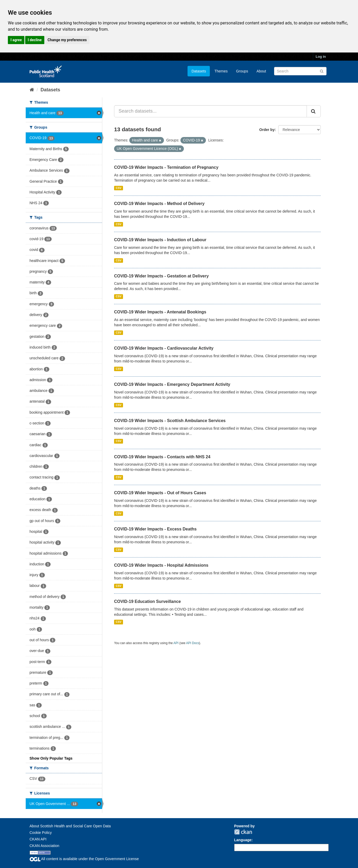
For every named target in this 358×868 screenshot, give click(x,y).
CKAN (243, 832)
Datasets (199, 71)
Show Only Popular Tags (51, 758)
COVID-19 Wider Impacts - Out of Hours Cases (160, 493)
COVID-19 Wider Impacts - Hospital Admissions (161, 565)
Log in (321, 57)
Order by (267, 130)
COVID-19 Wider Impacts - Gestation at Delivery (161, 276)
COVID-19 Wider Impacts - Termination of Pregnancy (166, 167)
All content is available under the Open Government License (84, 859)
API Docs (193, 643)
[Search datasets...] (210, 111)
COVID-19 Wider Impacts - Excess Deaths (155, 529)
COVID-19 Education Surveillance (147, 601)
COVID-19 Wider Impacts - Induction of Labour (160, 240)
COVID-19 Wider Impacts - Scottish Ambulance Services (170, 421)
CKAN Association (45, 846)
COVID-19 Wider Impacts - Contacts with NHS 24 (162, 457)
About (261, 71)
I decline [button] (35, 40)
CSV (119, 188)
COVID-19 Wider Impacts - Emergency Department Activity (172, 384)
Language (243, 840)
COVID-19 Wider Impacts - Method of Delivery (159, 204)
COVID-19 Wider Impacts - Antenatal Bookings (160, 312)
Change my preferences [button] (67, 40)
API (176, 643)
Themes (221, 71)
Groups (242, 71)
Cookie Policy (41, 833)
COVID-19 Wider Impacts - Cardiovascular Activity (164, 348)
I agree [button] (16, 40)
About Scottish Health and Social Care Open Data (70, 826)
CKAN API (38, 839)
